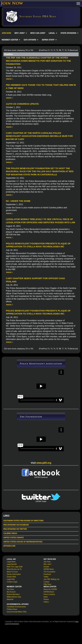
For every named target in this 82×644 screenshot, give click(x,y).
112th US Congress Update (22, 104)
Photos (46, 599)
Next (72, 50)
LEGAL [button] (53, 33)
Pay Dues (10, 589)
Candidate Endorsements (16, 607)
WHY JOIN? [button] (21, 33)
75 (57, 50)
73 (51, 50)
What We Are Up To (14, 569)
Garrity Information (14, 574)
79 (68, 50)
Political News (12, 609)
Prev (45, 50)
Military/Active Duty (14, 597)
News (46, 597)
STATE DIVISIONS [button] (70, 33)
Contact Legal (12, 582)
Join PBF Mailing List (51, 579)
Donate (46, 567)
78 (66, 50)
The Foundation (49, 572)
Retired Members (13, 594)
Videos (46, 602)
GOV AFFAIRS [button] (31, 40)
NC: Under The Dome (18, 201)
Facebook (47, 574)
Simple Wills (11, 577)
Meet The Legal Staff (15, 567)
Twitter (46, 577)
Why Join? (47, 564)
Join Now (47, 562)
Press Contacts (49, 594)
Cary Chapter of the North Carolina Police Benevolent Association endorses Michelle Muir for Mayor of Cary (39, 136)
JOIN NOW (6, 33)
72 (49, 50)
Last (76, 50)
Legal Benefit (12, 564)
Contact (46, 582)
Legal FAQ (11, 579)
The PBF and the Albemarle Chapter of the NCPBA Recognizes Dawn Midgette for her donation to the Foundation (38, 61)
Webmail (10, 599)
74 (54, 50)
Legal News (11, 562)
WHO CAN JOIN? (38, 33)
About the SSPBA (50, 589)
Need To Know (12, 572)
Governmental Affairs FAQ (17, 612)
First (41, 50)
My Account (11, 592)
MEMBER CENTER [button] (11, 40)
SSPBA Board (49, 592)
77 (63, 50)
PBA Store (47, 584)
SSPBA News (49, 569)
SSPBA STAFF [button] (49, 40)
